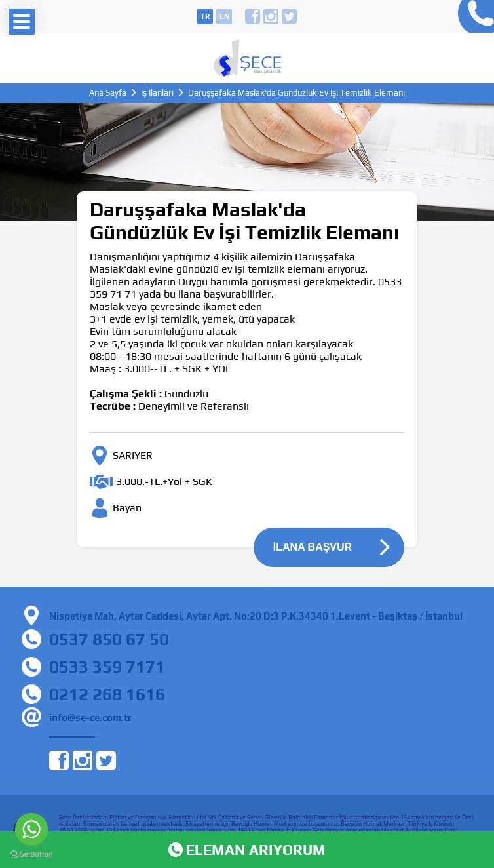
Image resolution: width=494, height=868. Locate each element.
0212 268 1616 (107, 694)
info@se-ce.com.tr (90, 718)
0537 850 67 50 (109, 639)
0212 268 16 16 (473, 16)
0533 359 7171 (107, 667)
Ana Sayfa (108, 93)
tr (205, 16)
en (224, 16)
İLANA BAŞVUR (313, 547)
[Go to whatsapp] (31, 829)
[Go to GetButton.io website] (31, 855)
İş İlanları (157, 93)
